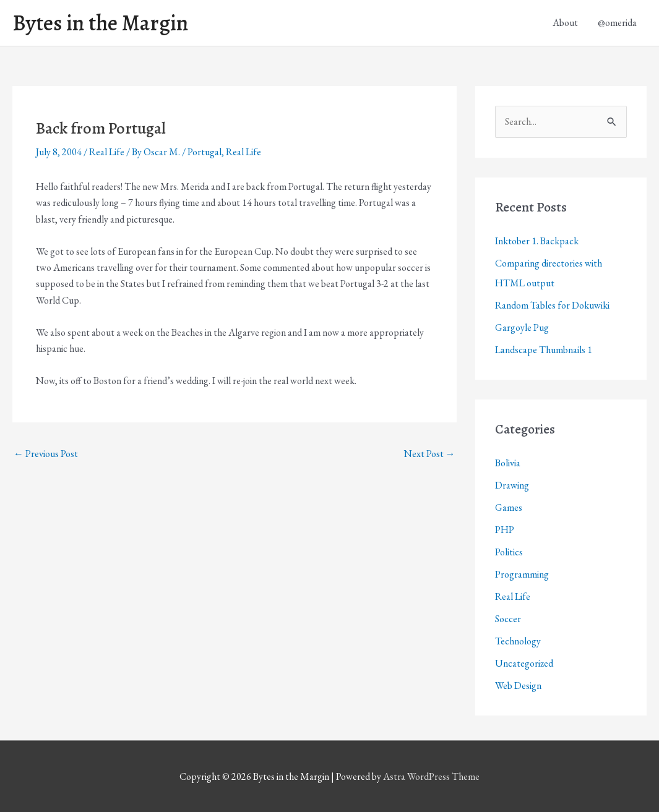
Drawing (512, 485)
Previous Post (46, 454)
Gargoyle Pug (522, 327)
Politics (509, 552)
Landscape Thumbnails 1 (544, 350)
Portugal (205, 152)
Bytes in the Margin (100, 23)
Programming (522, 574)
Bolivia (508, 463)
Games (509, 507)
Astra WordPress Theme (431, 776)
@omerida (617, 23)
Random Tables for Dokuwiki (552, 305)
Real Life (107, 152)
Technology (518, 641)
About (565, 23)
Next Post (430, 454)
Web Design (518, 686)
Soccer (508, 619)
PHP (505, 530)
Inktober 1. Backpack (537, 241)
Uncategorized (524, 663)
